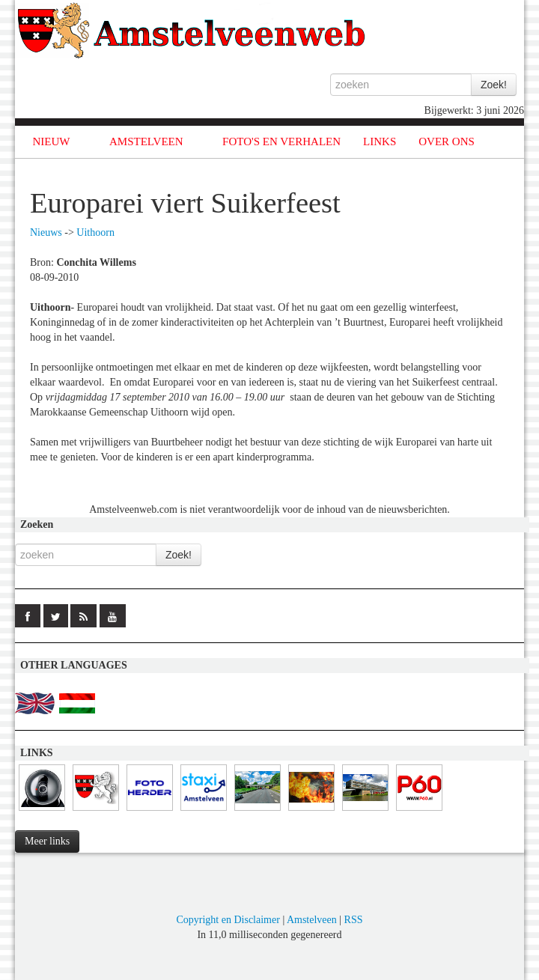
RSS (354, 920)
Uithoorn (95, 232)
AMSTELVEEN (146, 141)
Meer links (47, 841)
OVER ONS (447, 141)
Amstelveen (312, 920)
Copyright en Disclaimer (228, 920)
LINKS (380, 141)
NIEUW (52, 141)
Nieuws (46, 232)
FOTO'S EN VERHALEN (281, 141)
